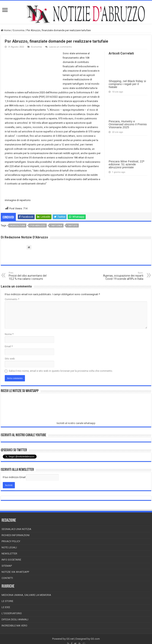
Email (9, 346)
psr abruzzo (38, 226)
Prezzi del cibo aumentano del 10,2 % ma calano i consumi (29, 276)
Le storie (7, 601)
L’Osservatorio (12, 613)
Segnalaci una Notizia (16, 529)
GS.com (95, 639)
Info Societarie (11, 560)
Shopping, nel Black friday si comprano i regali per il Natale (127, 84)
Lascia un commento (60, 47)
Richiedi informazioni (16, 535)
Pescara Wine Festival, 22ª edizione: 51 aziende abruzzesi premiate (126, 164)
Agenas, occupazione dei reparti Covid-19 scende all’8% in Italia (123, 276)
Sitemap (7, 566)
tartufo (72, 226)
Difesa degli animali (15, 619)
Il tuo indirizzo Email (14, 477)
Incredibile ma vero (14, 626)
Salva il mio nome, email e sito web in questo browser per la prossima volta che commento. (61, 371)
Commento (12, 299)
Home (6, 30)
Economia (19, 30)
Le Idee (6, 607)
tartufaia (56, 226)
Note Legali (9, 547)
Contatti (7, 578)
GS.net (70, 639)
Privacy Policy (11, 541)
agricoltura (18, 226)
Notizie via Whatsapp (15, 572)
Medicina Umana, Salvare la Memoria (26, 595)
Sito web (10, 359)
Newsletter (9, 554)
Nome (9, 334)
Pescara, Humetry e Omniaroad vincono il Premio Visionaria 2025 (128, 124)
